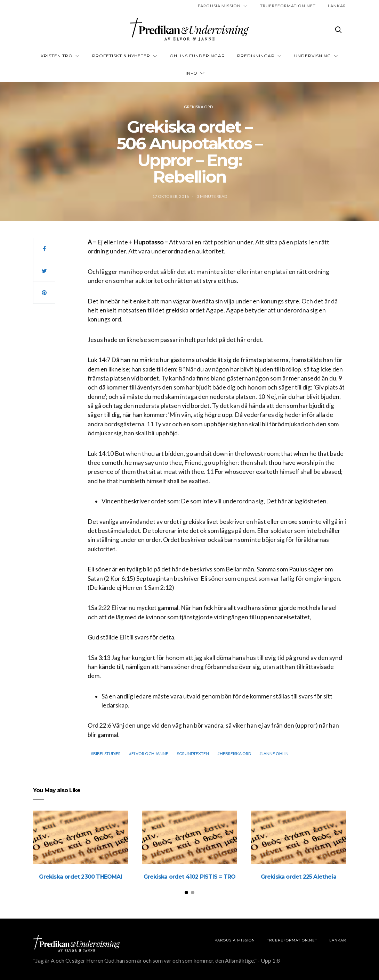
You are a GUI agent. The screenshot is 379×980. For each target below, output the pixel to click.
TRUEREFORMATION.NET (288, 6)
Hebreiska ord (235, 753)
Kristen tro (57, 56)
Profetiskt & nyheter (121, 56)
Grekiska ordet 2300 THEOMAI (80, 877)
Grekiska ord (198, 107)
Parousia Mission (219, 6)
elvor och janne (150, 753)
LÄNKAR (337, 6)
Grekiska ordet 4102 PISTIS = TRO (189, 877)
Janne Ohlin (275, 753)
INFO (192, 73)
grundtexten (194, 753)
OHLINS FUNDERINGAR (197, 56)
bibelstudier (107, 753)
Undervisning (313, 56)
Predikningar (256, 56)
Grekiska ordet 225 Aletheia (299, 877)
